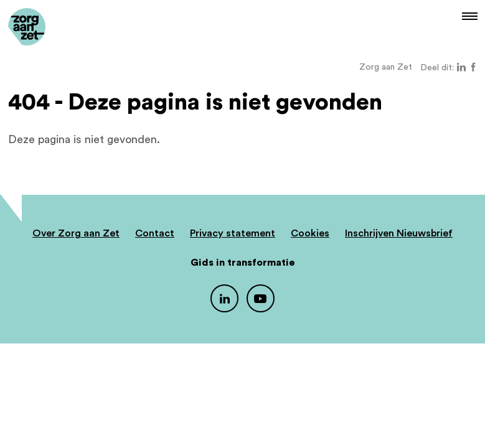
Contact (155, 233)
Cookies (310, 233)
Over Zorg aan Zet (76, 233)
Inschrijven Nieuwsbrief (399, 233)
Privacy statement (233, 233)
